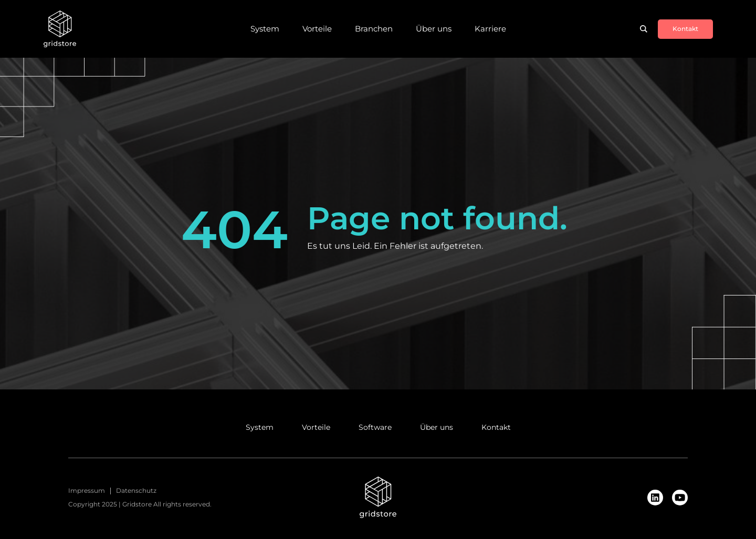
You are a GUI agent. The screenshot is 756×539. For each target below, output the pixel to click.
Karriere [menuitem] (490, 29)
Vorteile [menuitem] (317, 29)
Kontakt (685, 29)
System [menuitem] (265, 29)
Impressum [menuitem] (87, 490)
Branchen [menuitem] (374, 29)
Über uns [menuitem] (434, 29)
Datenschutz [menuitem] (136, 490)
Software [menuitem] (375, 427)
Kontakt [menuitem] (496, 427)
